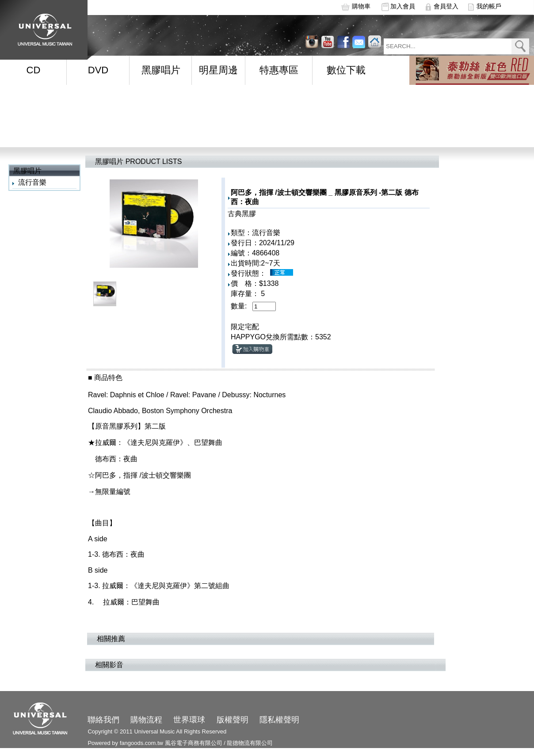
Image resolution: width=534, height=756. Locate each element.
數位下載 (346, 70)
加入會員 (403, 6)
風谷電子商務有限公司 (194, 743)
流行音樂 (32, 182)
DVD (98, 70)
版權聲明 (233, 720)
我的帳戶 (489, 6)
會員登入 (446, 6)
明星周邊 (218, 70)
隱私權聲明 (279, 720)
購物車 (361, 6)
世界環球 (189, 720)
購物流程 (146, 720)
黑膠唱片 (161, 70)
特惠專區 (279, 70)
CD (34, 70)
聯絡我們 (103, 720)
